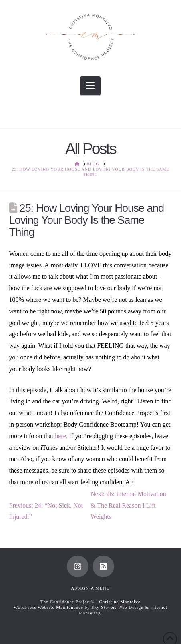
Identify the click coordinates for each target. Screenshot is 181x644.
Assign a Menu (90, 588)
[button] (90, 86)
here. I (63, 436)
